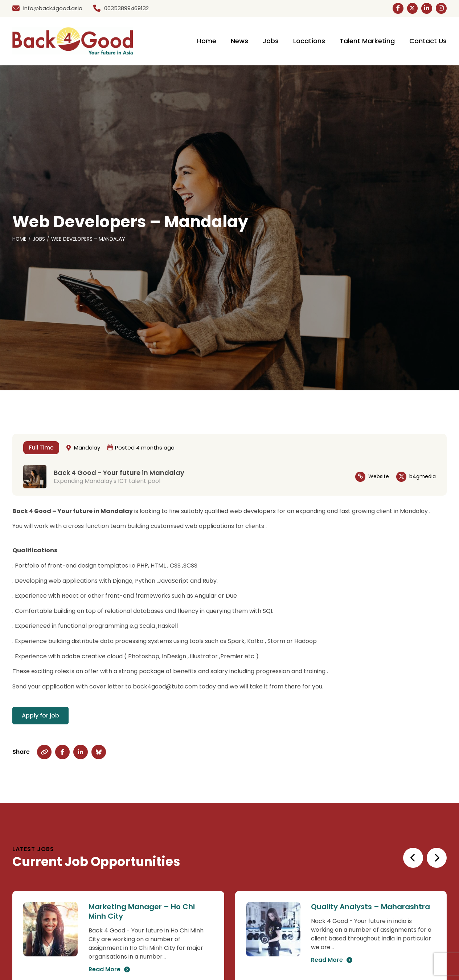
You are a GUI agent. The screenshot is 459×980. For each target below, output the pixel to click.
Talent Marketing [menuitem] (367, 41)
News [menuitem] (239, 41)
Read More (104, 970)
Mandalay (87, 448)
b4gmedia (423, 477)
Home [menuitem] (207, 41)
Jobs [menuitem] (271, 41)
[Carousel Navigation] (425, 858)
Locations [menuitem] (309, 41)
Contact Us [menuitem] (428, 41)
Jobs (39, 240)
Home (20, 240)
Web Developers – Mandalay (89, 240)
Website (379, 477)
